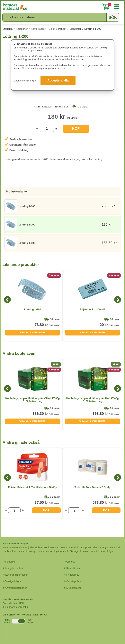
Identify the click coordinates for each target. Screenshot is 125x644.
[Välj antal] (47, 128)
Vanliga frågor (13, 581)
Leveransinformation (17, 575)
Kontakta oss (74, 568)
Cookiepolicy (74, 581)
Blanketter (75, 29)
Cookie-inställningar (25, 81)
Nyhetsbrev (73, 575)
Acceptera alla (58, 80)
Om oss (71, 562)
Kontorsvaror (38, 29)
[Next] (118, 300)
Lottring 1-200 (93, 29)
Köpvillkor (11, 562)
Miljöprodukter (74, 588)
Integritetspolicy (14, 568)
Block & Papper (58, 29)
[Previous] (7, 300)
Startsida (8, 29)
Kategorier (22, 29)
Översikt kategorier (16, 588)
